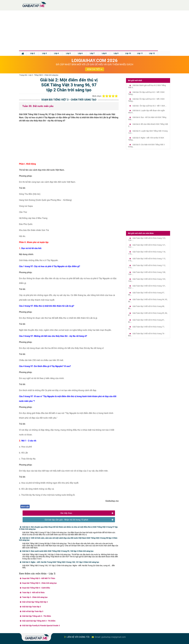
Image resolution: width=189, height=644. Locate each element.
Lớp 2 (32, 53)
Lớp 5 (68, 53)
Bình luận (25, 507)
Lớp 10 (128, 53)
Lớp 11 (140, 53)
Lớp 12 (152, 53)
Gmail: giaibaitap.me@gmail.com (110, 637)
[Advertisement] (94, 31)
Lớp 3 (44, 53)
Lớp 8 (104, 53)
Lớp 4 (56, 53)
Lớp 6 (80, 53)
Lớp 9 (116, 53)
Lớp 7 (92, 53)
